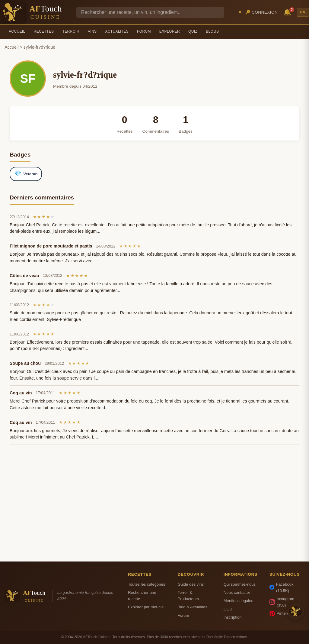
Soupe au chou (25, 363)
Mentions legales (238, 601)
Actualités (117, 31)
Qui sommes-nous (240, 584)
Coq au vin (21, 393)
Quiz (193, 31)
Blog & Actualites (192, 607)
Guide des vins (191, 584)
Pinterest (281, 613)
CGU (228, 609)
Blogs (212, 31)
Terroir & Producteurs (188, 596)
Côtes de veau (24, 276)
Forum (144, 31)
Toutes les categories (147, 584)
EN (303, 12)
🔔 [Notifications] (288, 12)
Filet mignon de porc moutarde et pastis (51, 246)
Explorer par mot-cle (146, 607)
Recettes (44, 31)
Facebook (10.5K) (282, 587)
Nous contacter (237, 592)
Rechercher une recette (142, 596)
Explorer (170, 31)
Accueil (17, 31)
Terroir (71, 31)
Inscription (233, 617)
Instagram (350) (282, 602)
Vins (92, 31)
